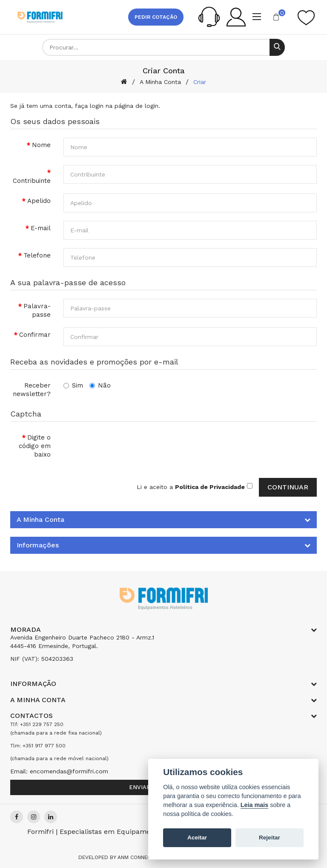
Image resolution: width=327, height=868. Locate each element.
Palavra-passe (37, 310)
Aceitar (197, 838)
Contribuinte (32, 181)
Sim (73, 385)
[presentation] (128, 447)
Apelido (39, 201)
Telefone (37, 255)
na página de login (132, 106)
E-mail (41, 228)
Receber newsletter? (32, 390)
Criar (200, 82)
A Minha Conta (160, 82)
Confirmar (35, 335)
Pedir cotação (156, 17)
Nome (41, 145)
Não (100, 385)
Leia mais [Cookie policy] (255, 805)
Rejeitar (270, 838)
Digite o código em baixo (35, 446)
